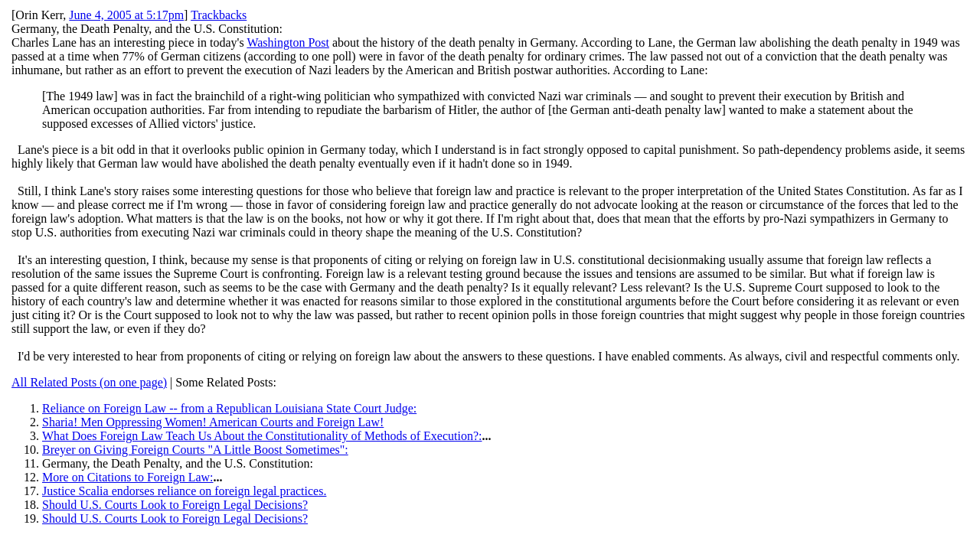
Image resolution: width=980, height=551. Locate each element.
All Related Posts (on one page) (89, 382)
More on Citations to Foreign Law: (128, 477)
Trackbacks (219, 15)
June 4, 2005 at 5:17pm (126, 15)
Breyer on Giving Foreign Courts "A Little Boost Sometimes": (195, 450)
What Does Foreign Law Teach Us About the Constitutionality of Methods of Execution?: (262, 436)
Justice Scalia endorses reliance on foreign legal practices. (184, 491)
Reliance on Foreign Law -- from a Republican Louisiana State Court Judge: (229, 408)
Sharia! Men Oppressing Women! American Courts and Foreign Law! (213, 422)
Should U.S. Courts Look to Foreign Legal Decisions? (175, 505)
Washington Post (288, 42)
